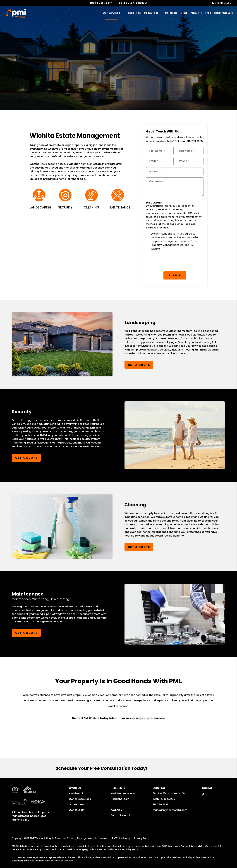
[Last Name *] (190, 151)
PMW (115, 826)
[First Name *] (160, 151)
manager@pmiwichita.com (170, 798)
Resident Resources (123, 781)
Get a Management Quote (116, 77)
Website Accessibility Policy (123, 837)
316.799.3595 (223, 3)
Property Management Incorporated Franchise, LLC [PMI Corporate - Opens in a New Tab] (30, 804)
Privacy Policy (142, 826)
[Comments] (175, 187)
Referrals (171, 13)
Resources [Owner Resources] (151, 13)
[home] (16, 13)
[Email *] (160, 161)
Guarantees (76, 792)
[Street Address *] (175, 171)
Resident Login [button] (120, 787)
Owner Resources (80, 787)
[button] (203, 783)
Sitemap (126, 826)
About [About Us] (195, 13)
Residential (76, 781)
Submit (175, 263)
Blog (184, 13)
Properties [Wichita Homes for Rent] (134, 13)
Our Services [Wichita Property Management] (111, 13)
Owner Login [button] (77, 798)
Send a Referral (120, 803)
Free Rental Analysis (219, 13)
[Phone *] (190, 161)
